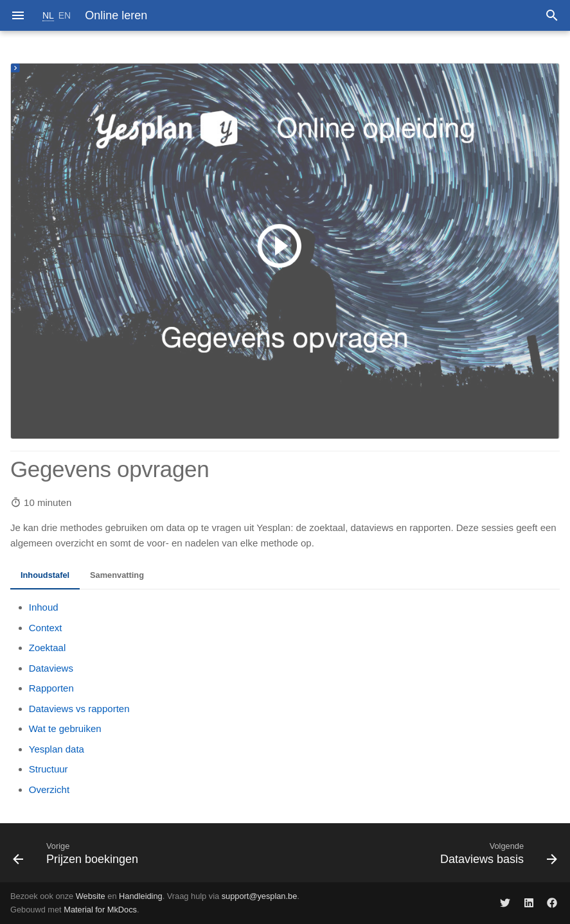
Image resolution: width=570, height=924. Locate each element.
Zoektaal (48, 648)
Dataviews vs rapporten (79, 709)
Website (91, 896)
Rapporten (51, 688)
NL (48, 15)
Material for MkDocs (100, 910)
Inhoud (44, 607)
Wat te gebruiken (65, 728)
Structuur (49, 769)
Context (46, 628)
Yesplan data (57, 749)
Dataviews (51, 668)
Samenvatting (117, 575)
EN (65, 15)
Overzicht (49, 789)
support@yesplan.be (260, 896)
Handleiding (141, 896)
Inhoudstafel (45, 575)
